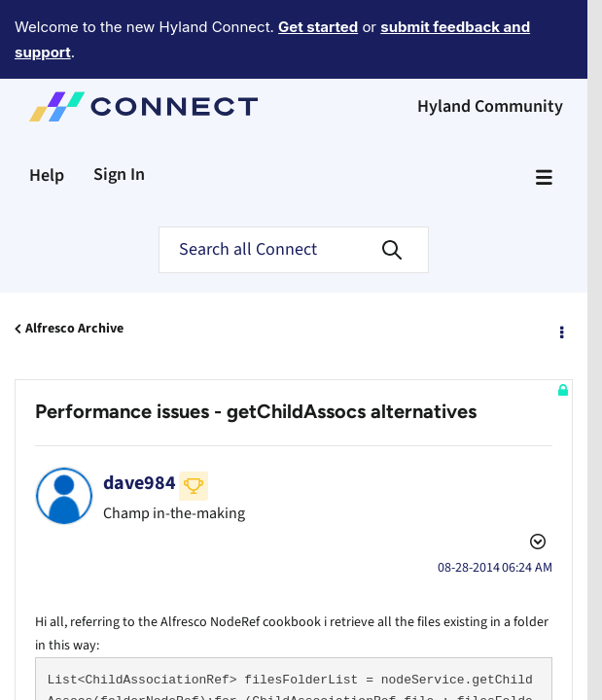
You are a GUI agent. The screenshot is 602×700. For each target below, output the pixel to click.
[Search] (294, 196)
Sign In (119, 121)
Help (47, 122)
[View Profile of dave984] (140, 430)
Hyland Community (490, 53)
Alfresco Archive (74, 275)
